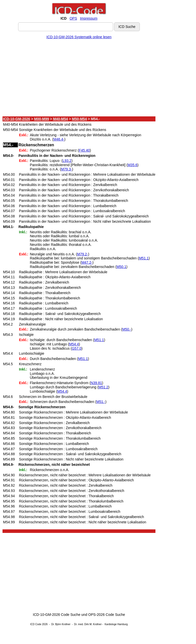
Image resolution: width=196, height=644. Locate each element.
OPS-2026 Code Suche (107, 615)
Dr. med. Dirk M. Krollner (88, 624)
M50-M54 (79, 119)
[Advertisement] (79, 79)
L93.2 (67, 161)
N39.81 (96, 383)
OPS (73, 18)
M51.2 (103, 387)
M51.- (101, 402)
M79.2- (83, 254)
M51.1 (144, 258)
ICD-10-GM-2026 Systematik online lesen (79, 37)
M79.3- (67, 169)
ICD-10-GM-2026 (17, 119)
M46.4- (59, 139)
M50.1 (121, 267)
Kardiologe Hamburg (116, 624)
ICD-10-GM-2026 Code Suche (57, 615)
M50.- (127, 329)
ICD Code (36, 624)
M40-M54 (60, 119)
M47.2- (87, 262)
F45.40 (84, 150)
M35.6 (132, 165)
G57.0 (77, 348)
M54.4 (74, 344)
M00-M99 (41, 119)
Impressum (89, 18)
